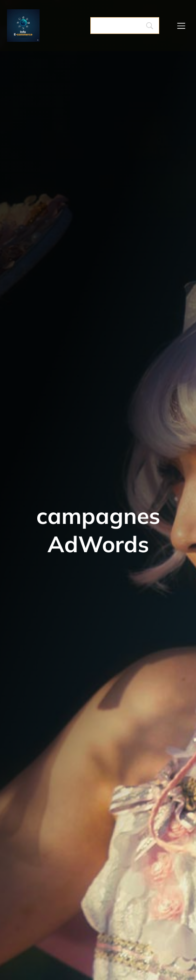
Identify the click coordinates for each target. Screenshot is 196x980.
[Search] (125, 26)
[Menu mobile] (181, 26)
